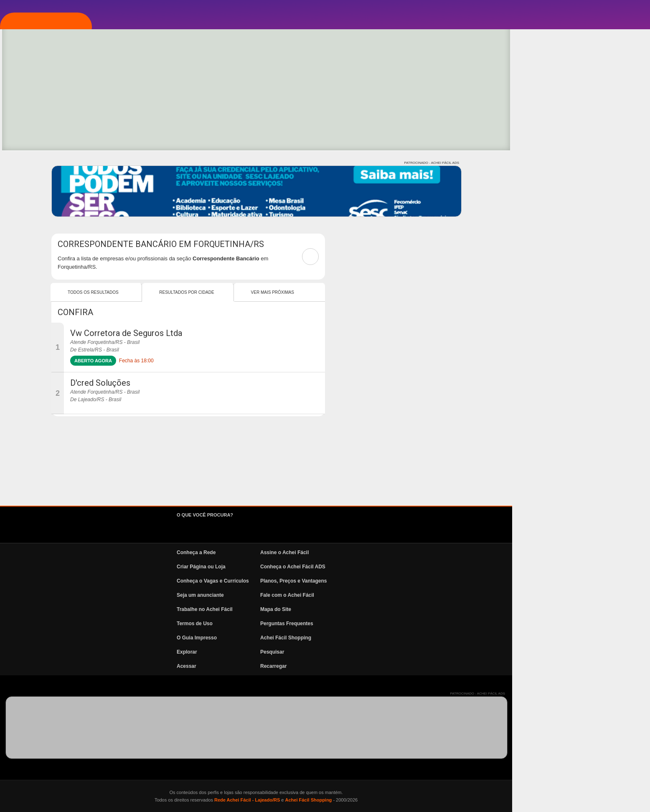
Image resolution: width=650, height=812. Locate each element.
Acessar (324, 666)
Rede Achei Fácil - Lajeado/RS (385, 800)
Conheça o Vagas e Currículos (351, 581)
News (42, 214)
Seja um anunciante (338, 595)
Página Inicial (56, 89)
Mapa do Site (414, 609)
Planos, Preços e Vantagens (431, 581)
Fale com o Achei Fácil (425, 595)
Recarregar (411, 666)
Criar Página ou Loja (339, 567)
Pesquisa (48, 164)
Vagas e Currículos (65, 189)
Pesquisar (410, 652)
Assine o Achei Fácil (422, 552)
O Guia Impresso (335, 638)
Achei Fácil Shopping (424, 638)
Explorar (48, 139)
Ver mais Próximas (410, 292)
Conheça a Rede (334, 552)
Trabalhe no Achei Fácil (343, 609)
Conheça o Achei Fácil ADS (431, 567)
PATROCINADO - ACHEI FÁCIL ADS (570, 163)
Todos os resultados (231, 292)
